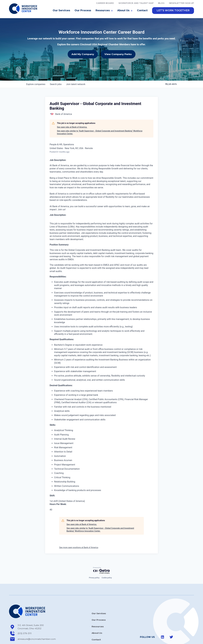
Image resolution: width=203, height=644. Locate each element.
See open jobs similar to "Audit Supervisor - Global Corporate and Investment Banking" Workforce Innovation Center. (100, 128)
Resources (104, 7)
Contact (142, 7)
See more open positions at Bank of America (79, 544)
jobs (56, 80)
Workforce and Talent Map (136, 3)
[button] (173, 7)
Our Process (83, 7)
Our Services (61, 7)
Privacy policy (94, 574)
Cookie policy (107, 574)
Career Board (105, 3)
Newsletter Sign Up (182, 3)
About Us (125, 7)
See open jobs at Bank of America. (72, 123)
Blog (161, 3)
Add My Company (83, 50)
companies (36, 80)
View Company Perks (118, 50)
